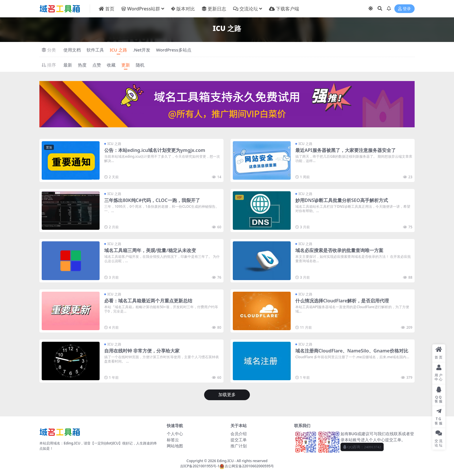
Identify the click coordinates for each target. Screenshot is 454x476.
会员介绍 (239, 434)
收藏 (111, 65)
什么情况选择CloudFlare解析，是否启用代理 (342, 301)
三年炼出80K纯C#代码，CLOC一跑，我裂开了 (152, 200)
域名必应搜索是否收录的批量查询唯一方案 (339, 250)
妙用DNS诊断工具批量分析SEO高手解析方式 (342, 200)
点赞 (97, 65)
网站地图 (175, 446)
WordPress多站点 (174, 50)
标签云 (173, 440)
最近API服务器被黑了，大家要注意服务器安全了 (346, 150)
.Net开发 (142, 50)
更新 (126, 65)
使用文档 (72, 50)
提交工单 (239, 440)
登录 (404, 9)
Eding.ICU (225, 461)
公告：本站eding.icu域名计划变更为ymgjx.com (155, 150)
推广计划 (239, 446)
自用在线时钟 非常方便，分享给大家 (142, 351)
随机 (140, 65)
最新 (68, 65)
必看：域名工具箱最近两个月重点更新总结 (148, 301)
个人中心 (175, 434)
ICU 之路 (118, 50)
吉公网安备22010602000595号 (247, 466)
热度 (82, 65)
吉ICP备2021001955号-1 (200, 466)
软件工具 (95, 50)
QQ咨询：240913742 (362, 447)
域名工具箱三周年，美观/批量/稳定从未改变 (150, 250)
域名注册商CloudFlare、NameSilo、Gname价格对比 (352, 351)
